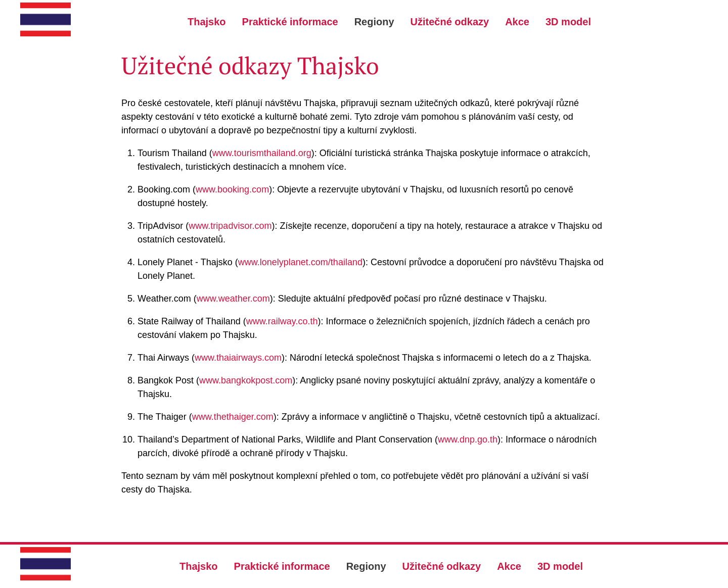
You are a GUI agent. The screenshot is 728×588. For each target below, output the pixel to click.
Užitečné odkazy (450, 22)
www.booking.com (232, 189)
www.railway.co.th (282, 321)
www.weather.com (233, 299)
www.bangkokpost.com (246, 380)
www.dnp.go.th (468, 439)
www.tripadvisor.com (230, 226)
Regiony (374, 22)
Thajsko (207, 22)
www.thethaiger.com (233, 417)
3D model (568, 22)
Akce (517, 22)
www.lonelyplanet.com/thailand (300, 262)
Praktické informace (290, 22)
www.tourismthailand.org (262, 153)
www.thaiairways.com (238, 358)
